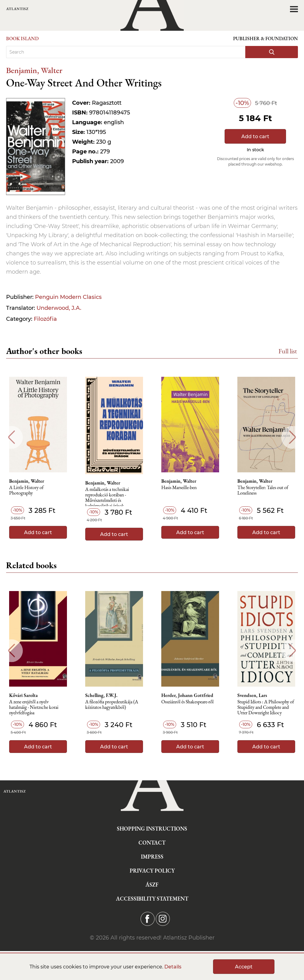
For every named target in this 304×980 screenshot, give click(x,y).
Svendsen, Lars (252, 695)
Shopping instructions (152, 829)
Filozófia (45, 319)
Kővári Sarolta (23, 695)
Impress (152, 857)
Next (293, 437)
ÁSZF (152, 885)
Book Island (22, 38)
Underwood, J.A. (59, 308)
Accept (244, 967)
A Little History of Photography (26, 490)
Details (173, 967)
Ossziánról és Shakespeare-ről (187, 702)
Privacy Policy (152, 871)
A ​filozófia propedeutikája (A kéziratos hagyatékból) (112, 705)
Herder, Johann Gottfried (187, 695)
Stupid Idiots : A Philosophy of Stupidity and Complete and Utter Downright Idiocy (266, 707)
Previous (11, 437)
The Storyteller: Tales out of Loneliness (263, 490)
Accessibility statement (152, 899)
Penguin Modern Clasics (68, 297)
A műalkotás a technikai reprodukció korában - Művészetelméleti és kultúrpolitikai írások (107, 497)
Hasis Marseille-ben (179, 488)
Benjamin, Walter (34, 70)
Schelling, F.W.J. (101, 695)
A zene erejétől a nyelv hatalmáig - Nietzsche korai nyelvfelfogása (34, 707)
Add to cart (255, 136)
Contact (152, 843)
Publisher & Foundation (266, 38)
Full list (288, 351)
